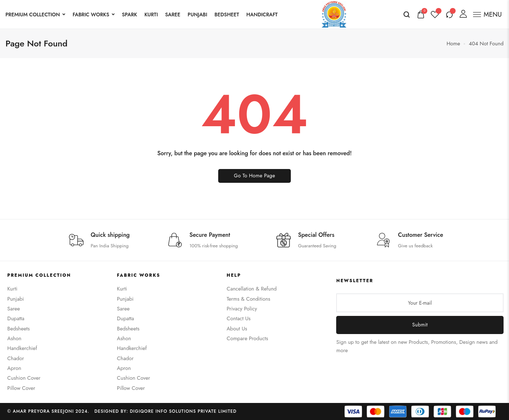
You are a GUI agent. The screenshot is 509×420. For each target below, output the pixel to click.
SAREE (173, 15)
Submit (420, 325)
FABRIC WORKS (94, 15)
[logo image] (334, 14)
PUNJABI (198, 15)
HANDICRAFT (262, 15)
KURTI (151, 15)
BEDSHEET (227, 15)
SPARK (130, 15)
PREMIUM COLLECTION (35, 15)
